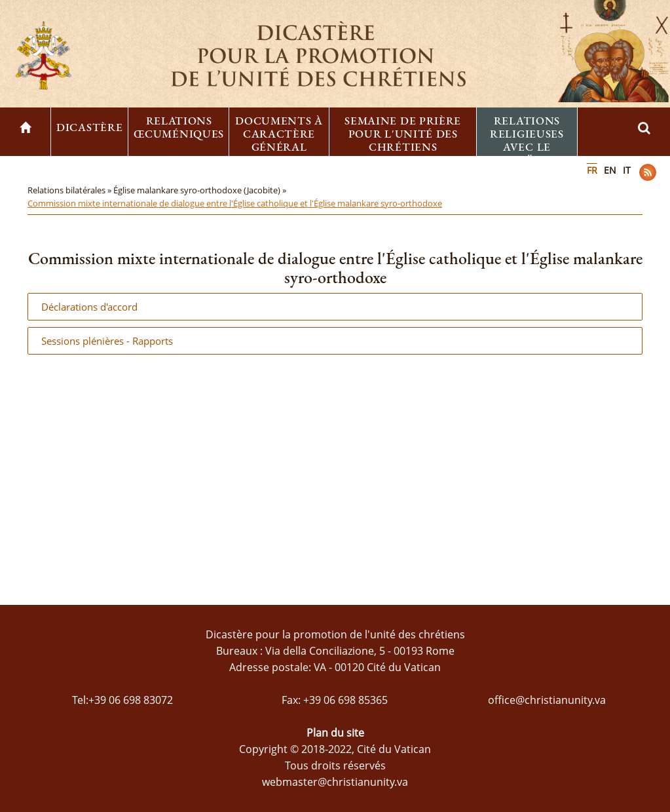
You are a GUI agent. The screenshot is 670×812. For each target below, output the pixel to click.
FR (592, 170)
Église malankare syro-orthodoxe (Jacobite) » (201, 190)
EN (610, 170)
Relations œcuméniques (179, 127)
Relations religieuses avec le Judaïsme (527, 140)
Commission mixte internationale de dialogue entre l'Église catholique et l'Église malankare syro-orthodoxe (235, 203)
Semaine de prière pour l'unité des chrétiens (403, 134)
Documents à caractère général (279, 134)
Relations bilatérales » (70, 190)
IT (627, 170)
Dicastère (89, 127)
